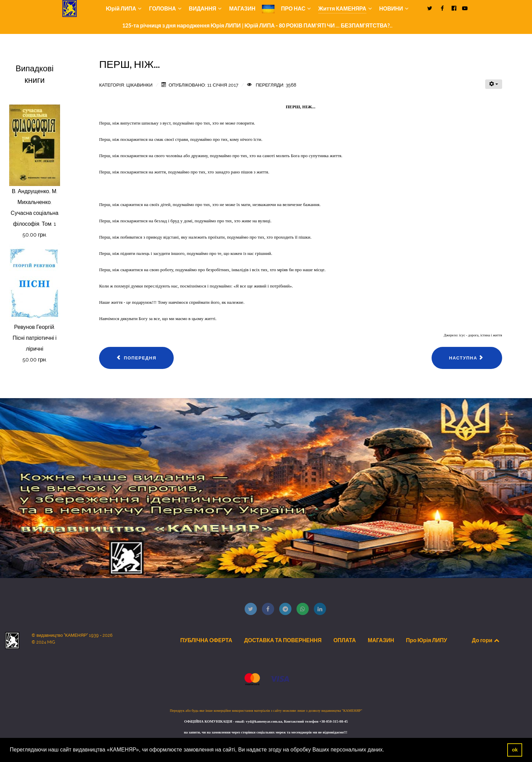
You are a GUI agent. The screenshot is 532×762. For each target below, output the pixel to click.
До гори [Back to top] (486, 640)
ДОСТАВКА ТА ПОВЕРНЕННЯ (283, 640)
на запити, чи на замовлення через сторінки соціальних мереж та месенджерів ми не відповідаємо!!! (266, 732)
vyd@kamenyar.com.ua (264, 721)
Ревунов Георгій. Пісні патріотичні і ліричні (35, 338)
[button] (387, 750)
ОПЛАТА (345, 640)
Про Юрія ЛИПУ (426, 640)
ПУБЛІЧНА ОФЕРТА (206, 640)
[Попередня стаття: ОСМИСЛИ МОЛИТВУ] (136, 358)
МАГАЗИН (381, 640)
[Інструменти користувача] (494, 84)
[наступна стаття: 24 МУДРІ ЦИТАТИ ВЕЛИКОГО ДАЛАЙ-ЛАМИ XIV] (467, 358)
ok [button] (515, 750)
